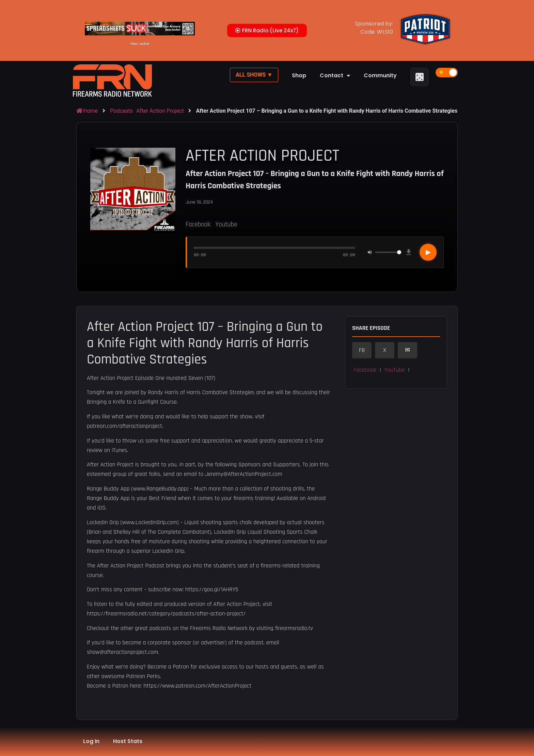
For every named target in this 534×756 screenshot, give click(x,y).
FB (362, 350)
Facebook (198, 224)
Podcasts (121, 111)
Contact (335, 76)
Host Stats (128, 741)
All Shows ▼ (254, 75)
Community (380, 75)
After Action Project (160, 111)
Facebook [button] (365, 370)
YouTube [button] (394, 370)
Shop (299, 75)
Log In (91, 741)
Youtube (226, 224)
